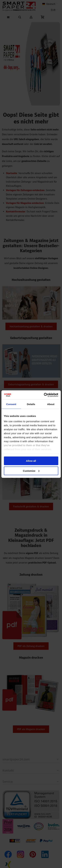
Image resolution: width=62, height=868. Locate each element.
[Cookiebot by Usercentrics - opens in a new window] (44, 395)
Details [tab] (31, 404)
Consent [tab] (11, 404)
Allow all (31, 461)
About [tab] (51, 404)
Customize (31, 471)
